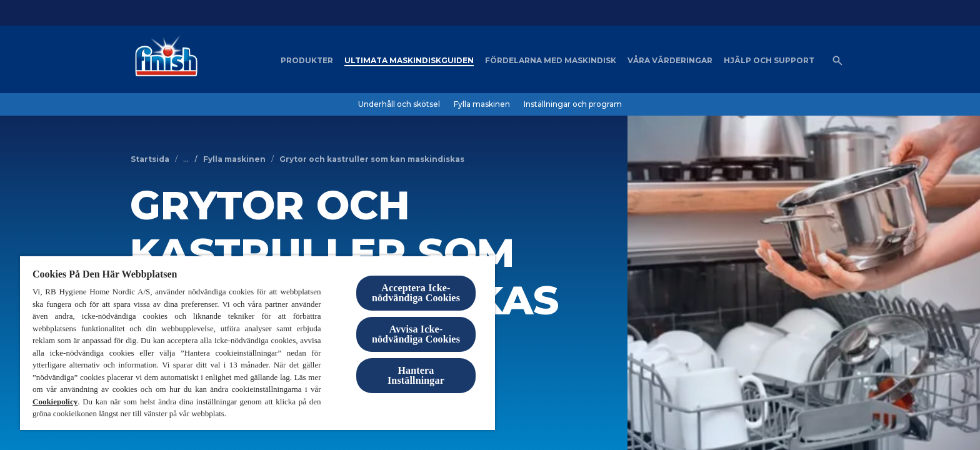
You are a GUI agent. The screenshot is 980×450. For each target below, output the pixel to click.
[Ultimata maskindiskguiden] (409, 61)
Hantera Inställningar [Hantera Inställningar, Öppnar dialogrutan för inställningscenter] (416, 375)
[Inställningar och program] (573, 104)
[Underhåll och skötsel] (399, 104)
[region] (257, 342)
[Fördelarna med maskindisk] (551, 61)
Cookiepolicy (55, 402)
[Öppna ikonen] (837, 61)
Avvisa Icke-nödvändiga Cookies (416, 334)
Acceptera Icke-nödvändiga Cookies (416, 293)
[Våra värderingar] (670, 61)
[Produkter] (307, 61)
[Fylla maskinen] (482, 104)
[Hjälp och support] (769, 61)
